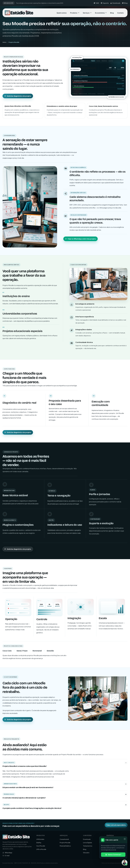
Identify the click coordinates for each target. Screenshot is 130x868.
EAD (96, 3)
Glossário (86, 853)
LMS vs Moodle (41, 849)
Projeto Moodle (65, 843)
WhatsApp (7, 853)
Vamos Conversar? (113, 855)
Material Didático (65, 846)
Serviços (87, 13)
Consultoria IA (64, 839)
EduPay (39, 843)
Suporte (105, 3)
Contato (120, 13)
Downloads (115, 3)
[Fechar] (125, 839)
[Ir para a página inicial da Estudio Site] (19, 13)
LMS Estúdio (40, 839)
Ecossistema (101, 13)
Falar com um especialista (116, 825)
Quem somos (62, 13)
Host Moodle (41, 846)
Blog (125, 3)
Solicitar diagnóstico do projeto (18, 96)
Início (4, 42)
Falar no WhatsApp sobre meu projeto (81, 239)
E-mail (6, 856)
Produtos (75, 13)
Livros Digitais (87, 843)
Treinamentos (88, 846)
